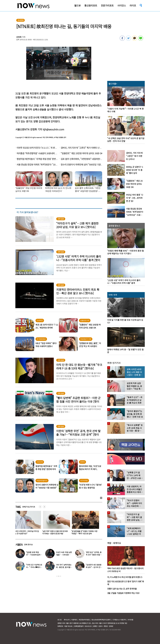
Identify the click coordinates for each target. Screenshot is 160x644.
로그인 (60, 620)
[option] (28, 524)
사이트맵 (130, 620)
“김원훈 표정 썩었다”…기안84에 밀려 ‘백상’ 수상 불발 (33, 555)
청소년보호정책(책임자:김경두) (101, 620)
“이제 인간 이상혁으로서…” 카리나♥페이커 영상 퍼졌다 (34, 567)
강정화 (19, 37)
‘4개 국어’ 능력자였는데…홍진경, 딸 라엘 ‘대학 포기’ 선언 (64, 567)
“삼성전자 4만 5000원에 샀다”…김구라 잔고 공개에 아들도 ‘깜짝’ (94, 567)
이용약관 (74, 620)
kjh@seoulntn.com (53, 129)
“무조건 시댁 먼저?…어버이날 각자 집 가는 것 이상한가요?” (27, 532)
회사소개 (67, 620)
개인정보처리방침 (84, 620)
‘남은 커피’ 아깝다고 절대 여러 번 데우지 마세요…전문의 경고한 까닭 (56, 532)
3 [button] (60, 576)
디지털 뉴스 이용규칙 (119, 620)
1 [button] (57, 576)
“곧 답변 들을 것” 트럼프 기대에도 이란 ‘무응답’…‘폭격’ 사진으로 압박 (86, 532)
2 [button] (59, 576)
